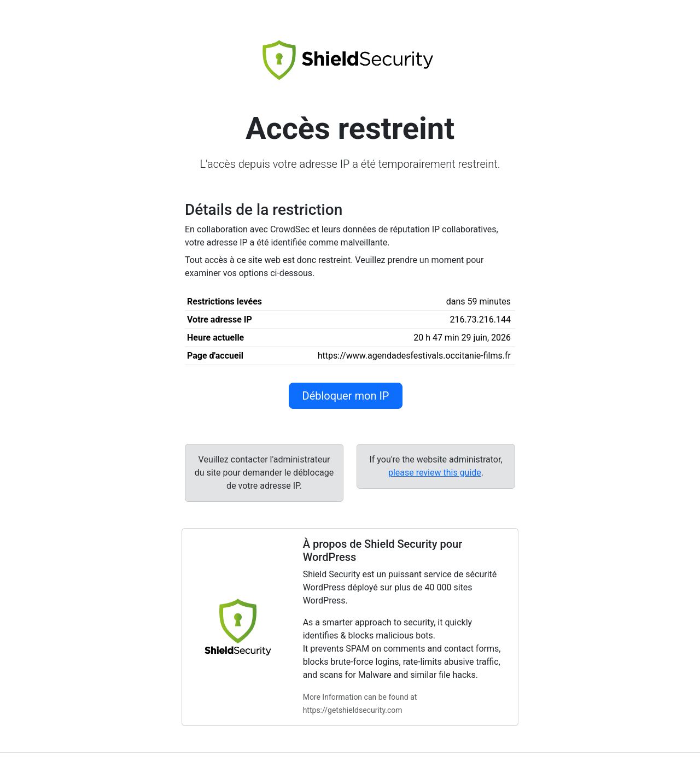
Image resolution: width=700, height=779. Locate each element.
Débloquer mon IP (346, 396)
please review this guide (435, 473)
